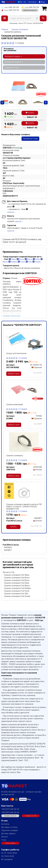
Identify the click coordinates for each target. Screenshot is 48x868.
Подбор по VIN (31, 816)
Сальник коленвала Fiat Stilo (16, 594)
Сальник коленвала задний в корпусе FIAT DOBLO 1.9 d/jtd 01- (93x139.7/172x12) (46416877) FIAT (24, 507)
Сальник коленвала (15, 456)
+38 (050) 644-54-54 (10, 812)
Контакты (32, 2)
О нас (4, 840)
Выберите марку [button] (13, 56)
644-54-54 (10, 7)
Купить (30, 113)
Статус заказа (10, 843)
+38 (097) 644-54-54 (10, 809)
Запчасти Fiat (9, 572)
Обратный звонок (30, 10)
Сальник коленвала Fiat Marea (17, 586)
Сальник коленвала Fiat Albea (17, 575)
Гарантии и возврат (10, 830)
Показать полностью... (12, 316)
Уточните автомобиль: (10, 50)
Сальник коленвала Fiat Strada (17, 596)
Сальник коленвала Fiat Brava (17, 578)
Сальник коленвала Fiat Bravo (17, 580)
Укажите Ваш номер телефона (16, 135)
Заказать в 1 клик (30, 139)
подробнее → (11, 212)
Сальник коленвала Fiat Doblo (17, 583)
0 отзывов (20, 43)
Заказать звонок (10, 816)
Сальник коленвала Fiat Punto (17, 591)
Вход (42, 2)
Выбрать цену (14, 374)
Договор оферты (8, 834)
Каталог (5, 837)
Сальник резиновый (15, 405)
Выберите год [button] (12, 68)
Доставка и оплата (9, 827)
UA (25, 2)
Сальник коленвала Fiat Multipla (17, 588)
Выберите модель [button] (14, 62)
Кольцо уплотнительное (16, 353)
